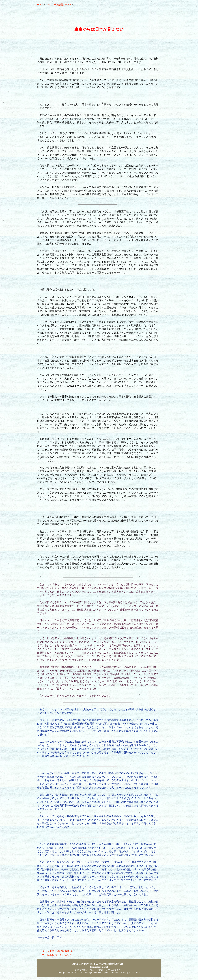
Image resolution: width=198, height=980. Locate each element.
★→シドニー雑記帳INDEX (57, 951)
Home (40, 5)
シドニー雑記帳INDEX (59, 5)
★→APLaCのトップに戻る (57, 955)
